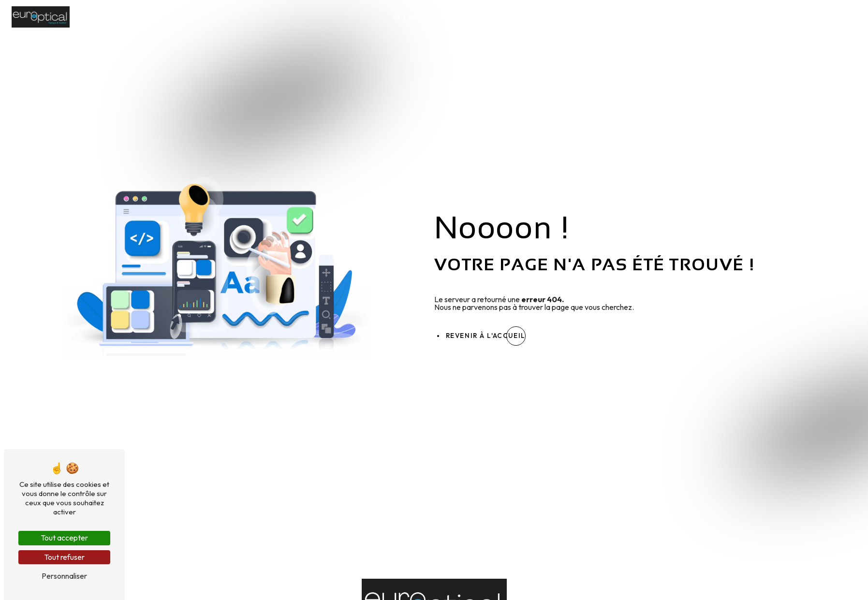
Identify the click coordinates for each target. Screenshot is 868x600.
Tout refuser (64, 557)
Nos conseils (777, 17)
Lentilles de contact (647, 17)
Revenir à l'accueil (486, 336)
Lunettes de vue (469, 17)
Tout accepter (64, 538)
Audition (721, 17)
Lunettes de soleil (552, 17)
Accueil (409, 17)
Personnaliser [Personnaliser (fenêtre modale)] (64, 576)
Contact (833, 17)
